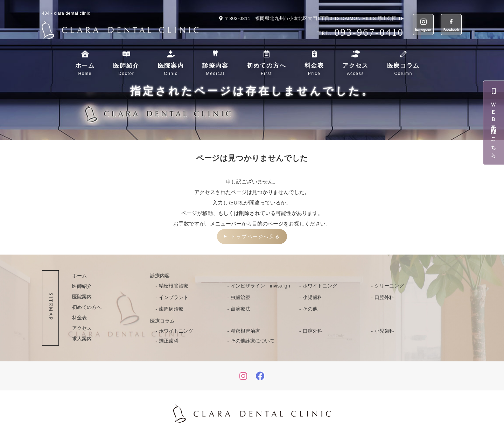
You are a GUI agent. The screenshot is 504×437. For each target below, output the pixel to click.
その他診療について (253, 341)
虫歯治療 (240, 297)
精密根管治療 (174, 286)
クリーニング (389, 286)
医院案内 (171, 70)
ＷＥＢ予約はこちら (494, 123)
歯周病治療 (171, 309)
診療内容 (215, 70)
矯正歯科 (169, 341)
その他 (310, 309)
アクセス (355, 70)
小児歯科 (313, 297)
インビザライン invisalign (260, 286)
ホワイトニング (320, 286)
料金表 (314, 70)
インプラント (174, 297)
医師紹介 (126, 70)
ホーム (85, 70)
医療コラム (404, 70)
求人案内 (82, 339)
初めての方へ (266, 70)
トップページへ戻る (255, 237)
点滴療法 (240, 309)
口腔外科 (384, 297)
